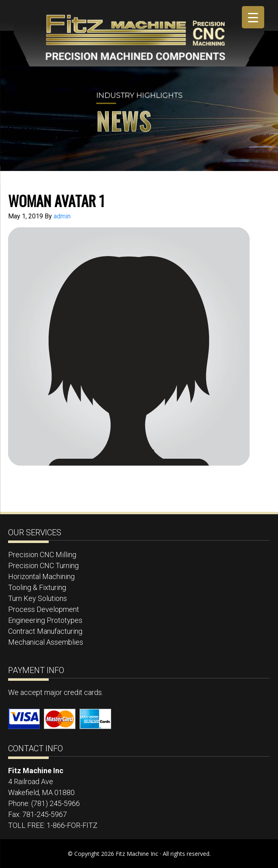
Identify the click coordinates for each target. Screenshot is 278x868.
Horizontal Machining (41, 576)
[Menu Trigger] (253, 17)
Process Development (44, 609)
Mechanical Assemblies (46, 642)
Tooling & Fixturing (37, 587)
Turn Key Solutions (38, 598)
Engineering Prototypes (45, 620)
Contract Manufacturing (45, 631)
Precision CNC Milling (42, 555)
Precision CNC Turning (43, 565)
